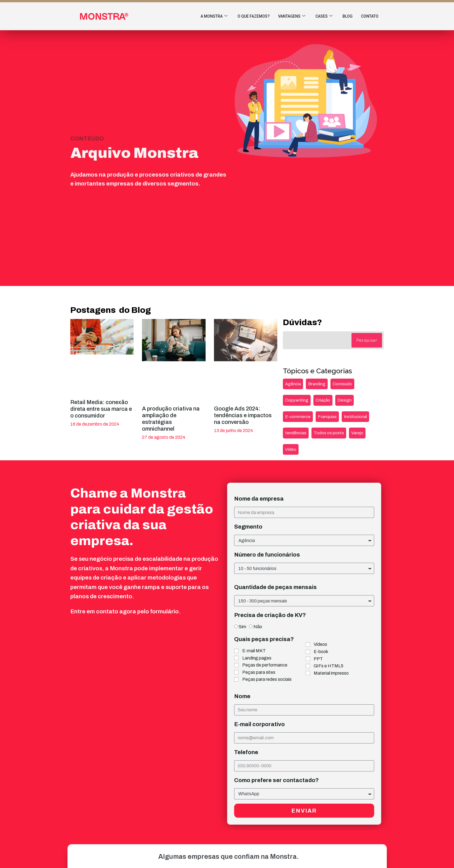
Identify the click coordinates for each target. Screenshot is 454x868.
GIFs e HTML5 (329, 666)
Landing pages (257, 658)
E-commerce (298, 417)
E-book (321, 652)
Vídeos (320, 644)
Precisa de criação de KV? (270, 615)
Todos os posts (329, 433)
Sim (242, 627)
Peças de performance (265, 665)
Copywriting (297, 400)
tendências (296, 433)
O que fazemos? (254, 16)
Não (258, 627)
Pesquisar (367, 340)
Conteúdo (342, 384)
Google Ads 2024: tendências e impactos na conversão (243, 415)
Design (344, 400)
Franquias (327, 417)
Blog (348, 16)
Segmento (248, 527)
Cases (324, 16)
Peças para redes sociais (267, 679)
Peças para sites (259, 672)
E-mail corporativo (259, 724)
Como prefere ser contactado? (276, 780)
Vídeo (291, 449)
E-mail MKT (254, 651)
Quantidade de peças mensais (275, 587)
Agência (293, 384)
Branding (317, 384)
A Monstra (214, 16)
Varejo (357, 433)
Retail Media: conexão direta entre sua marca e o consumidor (101, 409)
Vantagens (292, 16)
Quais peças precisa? (264, 639)
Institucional (355, 417)
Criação (323, 400)
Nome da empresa (259, 499)
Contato (370, 16)
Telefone (246, 752)
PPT (318, 659)
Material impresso (331, 673)
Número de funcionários (267, 555)
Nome (242, 696)
